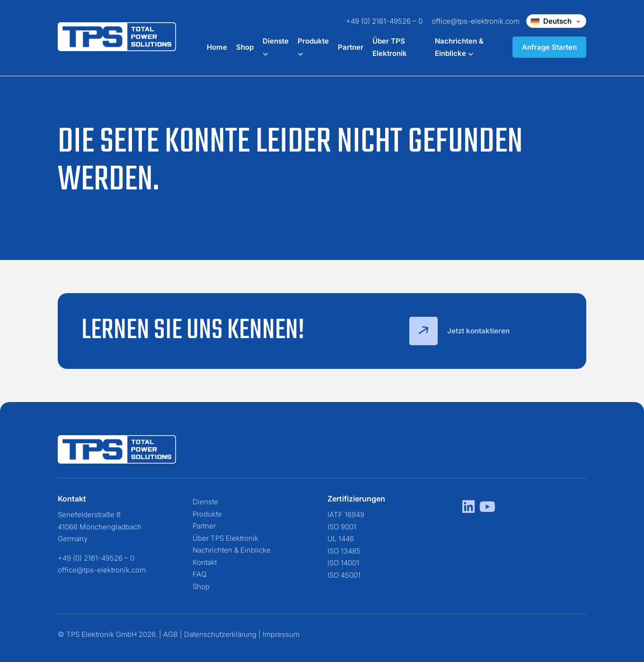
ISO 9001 (342, 527)
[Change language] (556, 21)
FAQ (199, 574)
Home (217, 47)
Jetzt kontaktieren (459, 331)
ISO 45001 (344, 575)
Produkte (207, 514)
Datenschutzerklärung (220, 634)
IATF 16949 (346, 514)
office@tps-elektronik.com (476, 21)
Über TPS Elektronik (225, 538)
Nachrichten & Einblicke (232, 550)
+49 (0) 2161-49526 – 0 (384, 21)
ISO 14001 (343, 563)
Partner (351, 47)
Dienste (205, 502)
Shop (245, 47)
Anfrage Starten (549, 47)
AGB (171, 634)
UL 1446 (341, 539)
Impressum (281, 634)
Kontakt (205, 562)
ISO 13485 (344, 551)
